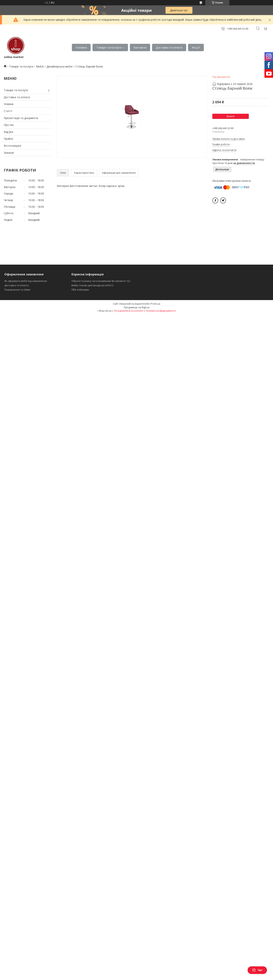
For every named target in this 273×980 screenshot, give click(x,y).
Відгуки (8, 132)
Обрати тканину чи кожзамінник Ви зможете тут (101, 281)
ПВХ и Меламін (80, 290)
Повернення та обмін (17, 290)
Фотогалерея (12, 146)
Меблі (40, 66)
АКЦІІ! (196, 47)
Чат (257, 970)
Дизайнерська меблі (59, 66)
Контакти (140, 47)
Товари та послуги (109, 47)
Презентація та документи (21, 118)
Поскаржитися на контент (129, 311)
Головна (81, 47)
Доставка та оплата (169, 47)
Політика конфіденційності (161, 311)
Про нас (9, 125)
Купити (231, 116)
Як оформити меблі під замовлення (26, 281)
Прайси (8, 139)
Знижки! (9, 153)
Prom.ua (155, 304)
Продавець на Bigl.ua (137, 307)
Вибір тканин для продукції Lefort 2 (92, 285)
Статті (8, 111)
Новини (9, 104)
